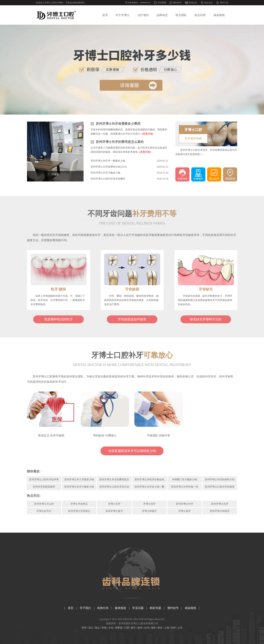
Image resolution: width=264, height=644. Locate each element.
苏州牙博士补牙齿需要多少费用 (118, 124)
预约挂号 (177, 3)
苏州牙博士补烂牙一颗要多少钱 (108, 161)
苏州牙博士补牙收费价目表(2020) (109, 167)
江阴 (127, 628)
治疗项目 (143, 15)
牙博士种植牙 (149, 511)
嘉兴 (133, 628)
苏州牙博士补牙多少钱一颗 (149, 487)
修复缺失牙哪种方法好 (206, 319)
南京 (160, 628)
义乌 (180, 628)
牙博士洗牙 (149, 504)
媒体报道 (120, 608)
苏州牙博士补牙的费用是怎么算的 (120, 142)
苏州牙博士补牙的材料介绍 (220, 480)
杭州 (173, 628)
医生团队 (181, 15)
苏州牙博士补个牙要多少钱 (79, 480)
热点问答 (200, 15)
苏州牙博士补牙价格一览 (185, 487)
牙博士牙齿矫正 (79, 504)
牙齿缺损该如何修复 (132, 319)
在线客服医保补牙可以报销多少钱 (132, 451)
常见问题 (138, 608)
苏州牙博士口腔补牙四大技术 (114, 488)
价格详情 (182, 179)
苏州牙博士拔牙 (114, 511)
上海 (167, 628)
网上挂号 (214, 179)
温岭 (153, 628)
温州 (140, 628)
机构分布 (103, 608)
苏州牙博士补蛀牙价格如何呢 (149, 480)
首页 (105, 15)
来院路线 (230, 179)
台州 (147, 628)
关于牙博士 (123, 15)
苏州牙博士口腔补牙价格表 (220, 487)
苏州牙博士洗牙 (220, 504)
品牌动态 (162, 15)
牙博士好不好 (44, 511)
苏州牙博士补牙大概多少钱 (105, 173)
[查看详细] (148, 134)
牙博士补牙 (114, 504)
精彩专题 (155, 608)
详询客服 (162, 3)
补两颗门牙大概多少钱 (185, 480)
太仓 (111, 628)
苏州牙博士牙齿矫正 (79, 511)
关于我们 (85, 608)
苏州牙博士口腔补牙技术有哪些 (108, 179)
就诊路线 (219, 15)
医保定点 (193, 3)
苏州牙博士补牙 (185, 504)
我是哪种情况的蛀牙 (58, 319)
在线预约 (198, 179)
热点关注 (209, 3)
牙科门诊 (224, 3)
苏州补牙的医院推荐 (44, 487)
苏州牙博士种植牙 (220, 511)
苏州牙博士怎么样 (44, 504)
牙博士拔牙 (185, 511)
